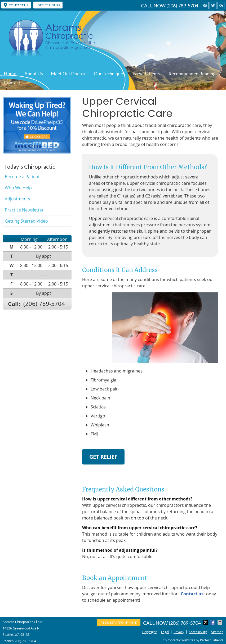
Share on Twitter (206, 622)
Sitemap (217, 632)
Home (10, 74)
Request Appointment (119, 622)
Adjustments (17, 199)
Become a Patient (22, 177)
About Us (34, 74)
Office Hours (49, 5)
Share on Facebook (213, 622)
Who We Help (18, 188)
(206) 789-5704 (182, 6)
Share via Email (220, 622)
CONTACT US (16, 5)
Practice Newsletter (24, 210)
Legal (165, 632)
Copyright (149, 632)
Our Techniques (109, 74)
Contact (12, 83)
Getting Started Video (26, 221)
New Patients (147, 74)
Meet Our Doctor (68, 74)
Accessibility (198, 632)
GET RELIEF (103, 457)
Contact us (192, 594)
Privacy (179, 632)
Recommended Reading (192, 74)
